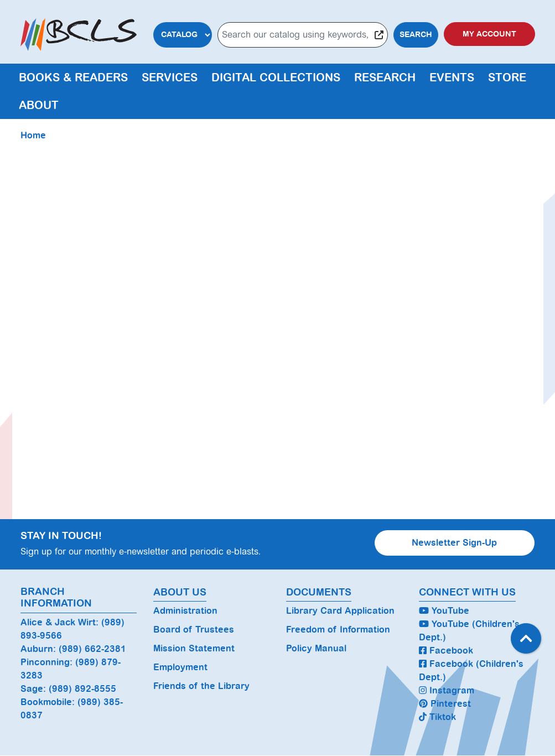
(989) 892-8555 (82, 689)
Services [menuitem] (170, 77)
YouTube (444, 611)
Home (33, 135)
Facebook (446, 651)
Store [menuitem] (507, 77)
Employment (180, 667)
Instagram (447, 690)
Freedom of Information (338, 630)
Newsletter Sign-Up (454, 543)
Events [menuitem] (452, 77)
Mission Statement (194, 648)
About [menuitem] (39, 105)
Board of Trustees (194, 630)
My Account (489, 34)
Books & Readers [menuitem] (73, 77)
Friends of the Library (201, 686)
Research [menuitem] (385, 77)
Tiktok (437, 717)
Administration (185, 611)
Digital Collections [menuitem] (276, 77)
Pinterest (445, 704)
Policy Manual (316, 648)
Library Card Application (340, 611)
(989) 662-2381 (92, 649)
